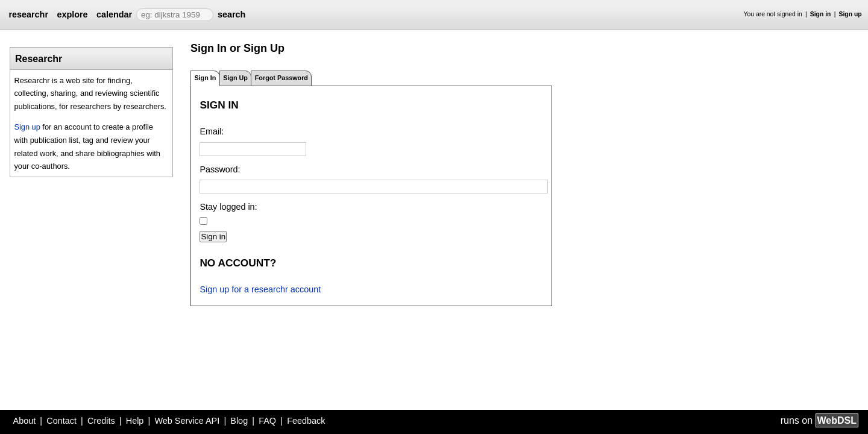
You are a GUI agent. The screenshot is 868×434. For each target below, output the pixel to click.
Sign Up (235, 78)
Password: (220, 169)
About (25, 421)
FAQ (267, 421)
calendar (114, 14)
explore (72, 14)
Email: (212, 131)
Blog (239, 421)
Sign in (821, 14)
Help (135, 421)
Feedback (306, 421)
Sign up (851, 14)
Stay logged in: (228, 207)
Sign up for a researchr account (260, 289)
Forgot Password (281, 78)
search (231, 14)
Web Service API (187, 421)
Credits (101, 421)
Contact (61, 421)
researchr (28, 14)
